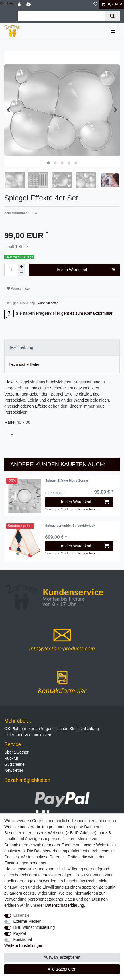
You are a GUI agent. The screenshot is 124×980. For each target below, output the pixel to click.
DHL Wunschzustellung (34, 927)
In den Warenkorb (86, 270)
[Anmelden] (20, 4)
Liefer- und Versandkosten (28, 735)
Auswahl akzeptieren (62, 957)
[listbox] (25, 496)
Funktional (23, 939)
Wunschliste (18, 289)
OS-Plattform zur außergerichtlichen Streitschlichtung (52, 729)
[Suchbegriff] (62, 16)
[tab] (62, 348)
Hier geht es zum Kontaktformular (83, 313)
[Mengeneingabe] (11, 270)
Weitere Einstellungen (24, 945)
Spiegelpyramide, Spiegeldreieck (70, 526)
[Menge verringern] (21, 273)
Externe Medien (27, 921)
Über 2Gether (16, 752)
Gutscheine (14, 764)
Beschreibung (21, 347)
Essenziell (22, 915)
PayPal (20, 933)
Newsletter (14, 770)
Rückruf (11, 758)
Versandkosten (47, 303)
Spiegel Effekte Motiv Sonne (66, 480)
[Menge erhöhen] (21, 267)
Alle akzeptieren (62, 969)
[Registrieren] (29, 4)
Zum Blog (7, 3)
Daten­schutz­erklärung (64, 905)
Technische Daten (24, 364)
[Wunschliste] (95, 4)
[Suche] (112, 16)
